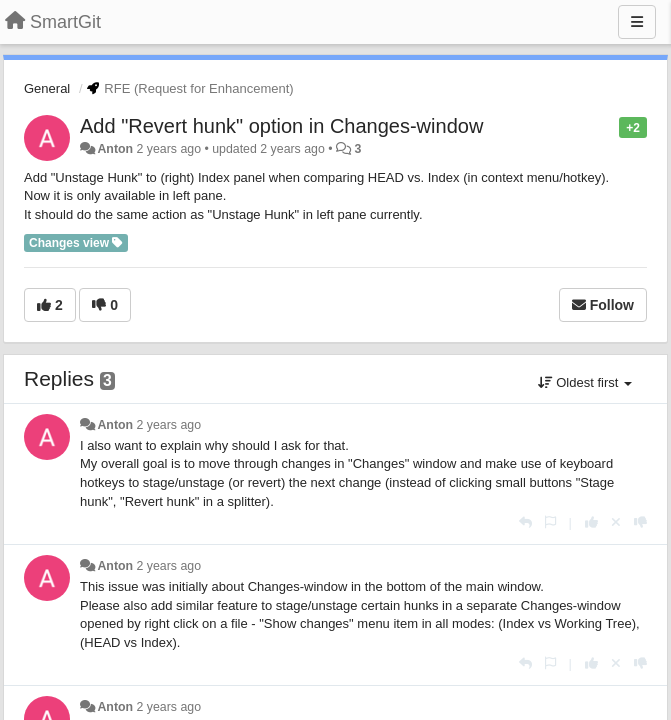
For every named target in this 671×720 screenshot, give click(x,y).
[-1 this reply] (640, 522)
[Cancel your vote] (616, 522)
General (47, 88)
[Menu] (637, 22)
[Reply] (525, 522)
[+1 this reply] (591, 522)
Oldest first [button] (585, 382)
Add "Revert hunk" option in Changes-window (281, 126)
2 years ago (169, 425)
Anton (115, 149)
